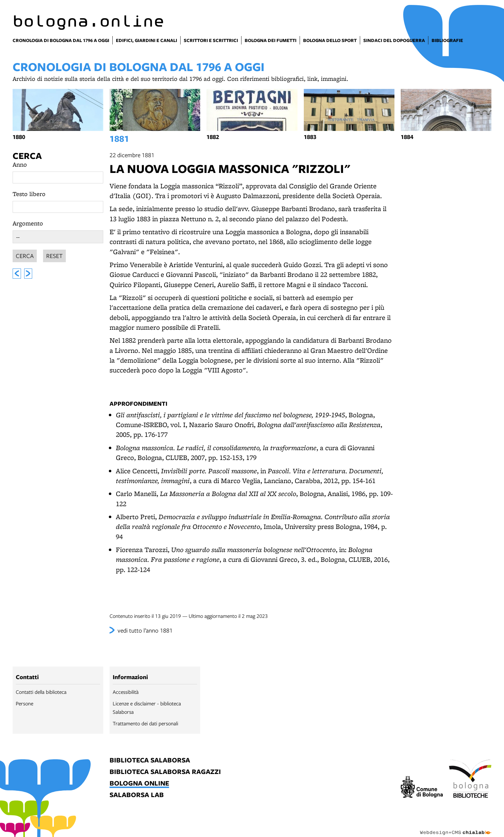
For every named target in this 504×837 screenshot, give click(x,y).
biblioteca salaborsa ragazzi (165, 772)
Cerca (27, 156)
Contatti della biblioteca (41, 692)
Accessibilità (126, 692)
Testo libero (29, 194)
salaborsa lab (137, 795)
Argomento (28, 223)
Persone (24, 703)
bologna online (139, 784)
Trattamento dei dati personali (145, 723)
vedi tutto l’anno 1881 (145, 630)
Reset (54, 255)
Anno (20, 164)
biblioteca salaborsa (150, 761)
